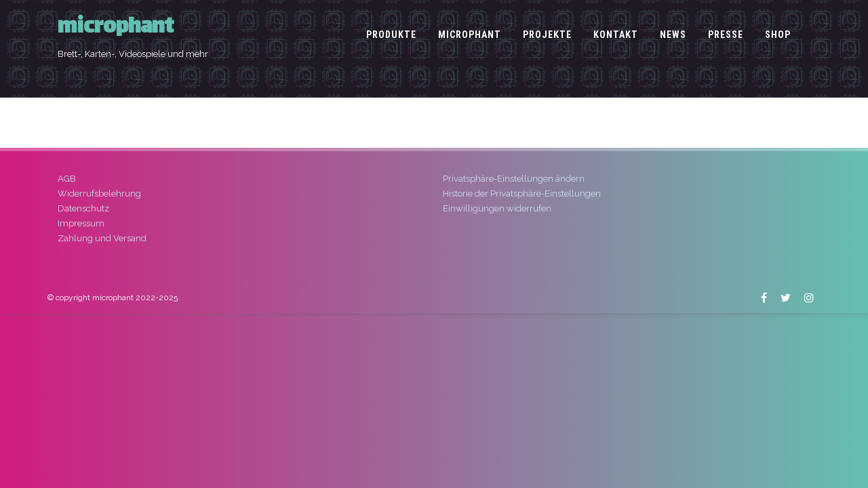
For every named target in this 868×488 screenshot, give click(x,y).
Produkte (391, 35)
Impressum (81, 223)
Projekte (547, 35)
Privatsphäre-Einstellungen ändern (514, 179)
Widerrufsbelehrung (99, 194)
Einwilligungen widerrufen (497, 208)
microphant (116, 28)
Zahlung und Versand (102, 238)
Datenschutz (83, 208)
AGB (67, 179)
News (673, 35)
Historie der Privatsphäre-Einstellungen (522, 194)
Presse (726, 35)
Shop (778, 35)
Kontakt (616, 35)
